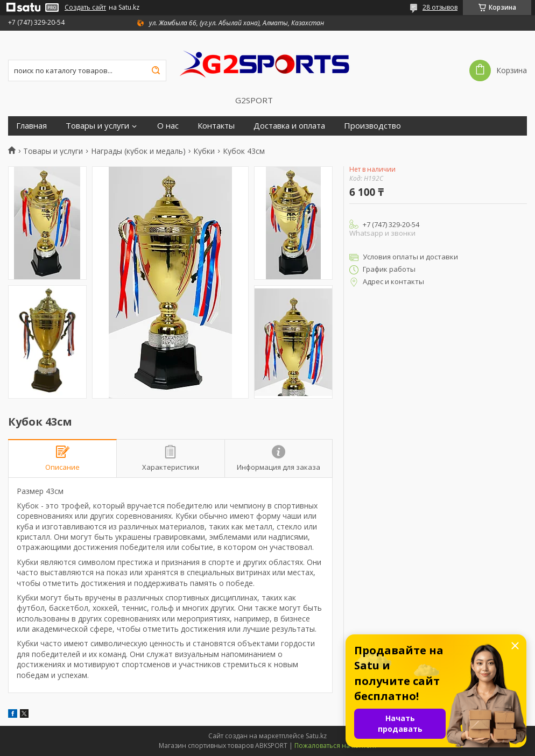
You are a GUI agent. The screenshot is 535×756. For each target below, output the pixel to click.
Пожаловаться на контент (336, 746)
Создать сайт (85, 8)
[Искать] (156, 70)
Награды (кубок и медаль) (138, 151)
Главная (31, 126)
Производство (372, 126)
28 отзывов (440, 7)
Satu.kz (316, 736)
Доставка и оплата (289, 126)
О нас (168, 126)
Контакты (216, 126)
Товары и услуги (97, 126)
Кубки (204, 151)
